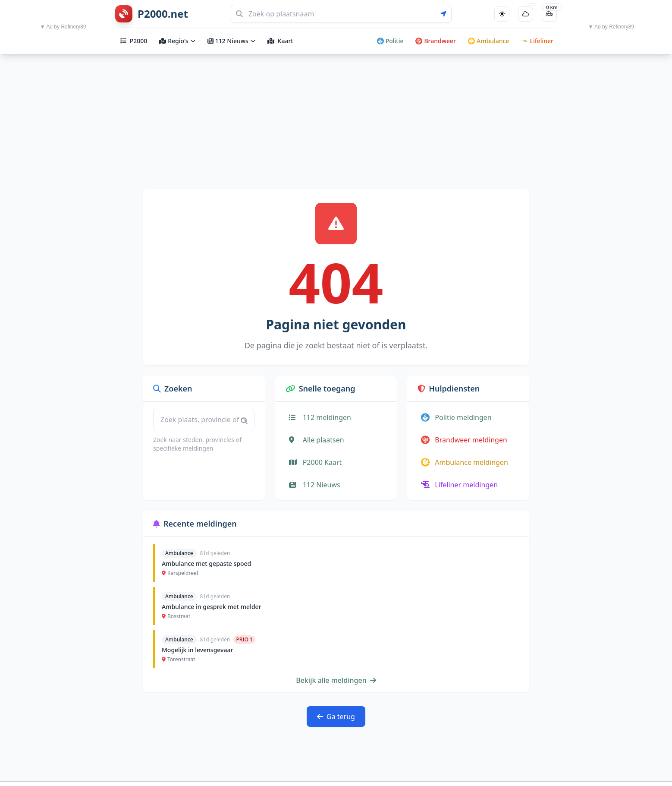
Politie (390, 41)
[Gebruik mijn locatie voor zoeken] (446, 14)
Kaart (280, 41)
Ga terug (336, 717)
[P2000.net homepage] (152, 14)
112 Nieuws (231, 41)
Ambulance (488, 41)
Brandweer (436, 41)
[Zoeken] (341, 14)
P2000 (134, 41)
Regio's (177, 41)
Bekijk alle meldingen (336, 680)
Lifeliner (537, 41)
